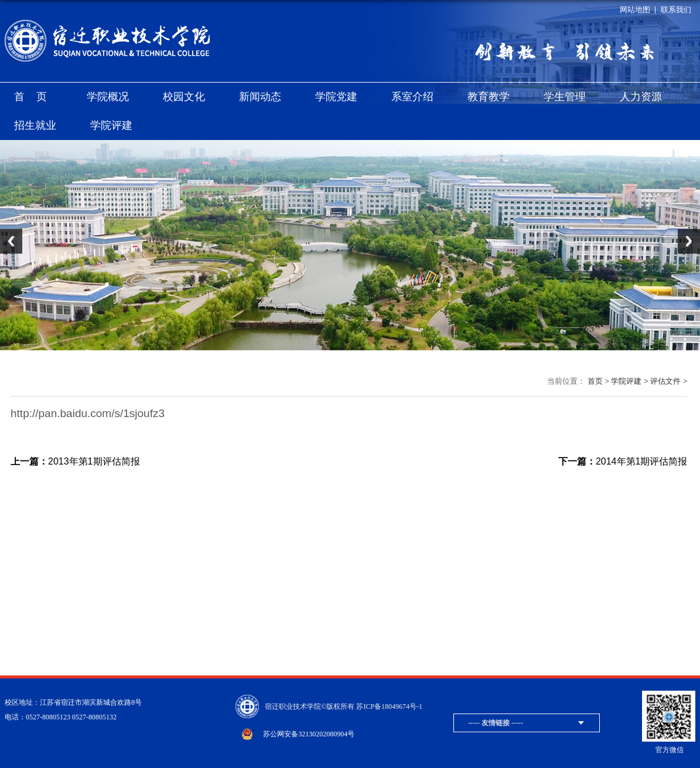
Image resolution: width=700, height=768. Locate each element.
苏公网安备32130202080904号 (309, 734)
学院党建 (336, 97)
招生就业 (35, 125)
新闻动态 (260, 97)
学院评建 (111, 125)
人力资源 (641, 97)
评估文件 (665, 381)
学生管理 (565, 97)
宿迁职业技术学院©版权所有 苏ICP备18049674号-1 (344, 706)
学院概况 (108, 97)
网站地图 (635, 10)
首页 (36, 97)
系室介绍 (412, 97)
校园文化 (184, 97)
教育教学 (489, 97)
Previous (11, 241)
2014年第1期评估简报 (623, 462)
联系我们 (676, 10)
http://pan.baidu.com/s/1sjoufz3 (88, 413)
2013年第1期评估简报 (75, 462)
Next (689, 241)
